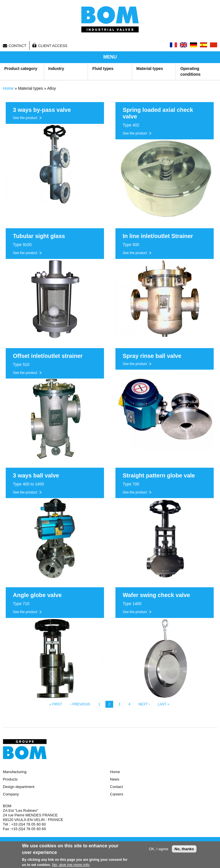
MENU (110, 57)
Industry (56, 69)
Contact (17, 46)
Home (8, 88)
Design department (19, 787)
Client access (53, 46)
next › (144, 704)
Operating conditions (190, 71)
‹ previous (80, 704)
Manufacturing (15, 772)
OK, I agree (158, 850)
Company (11, 794)
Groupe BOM (25, 749)
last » (164, 704)
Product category (21, 69)
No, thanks (184, 850)
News (115, 779)
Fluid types (103, 69)
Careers (117, 794)
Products (10, 779)
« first (56, 704)
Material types (150, 69)
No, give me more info (71, 865)
